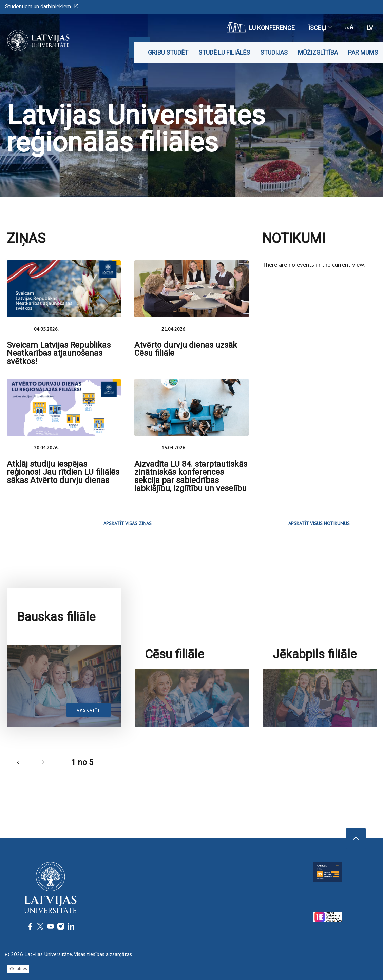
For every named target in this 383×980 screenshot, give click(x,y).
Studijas (274, 52)
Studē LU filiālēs (224, 52)
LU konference (261, 27)
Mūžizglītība (318, 52)
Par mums (363, 52)
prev (19, 806)
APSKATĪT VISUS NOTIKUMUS (319, 523)
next (42, 806)
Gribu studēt (168, 52)
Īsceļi (320, 28)
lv (370, 28)
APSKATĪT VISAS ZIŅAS (128, 523)
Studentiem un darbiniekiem (42, 7)
